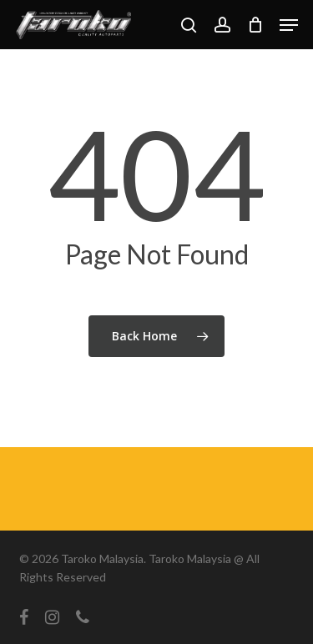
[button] (289, 25)
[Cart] (255, 25)
